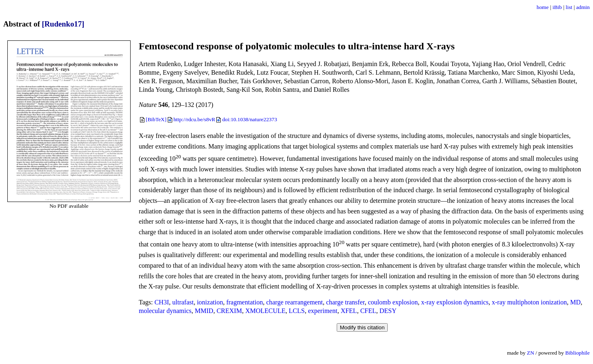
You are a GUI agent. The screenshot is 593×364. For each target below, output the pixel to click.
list (569, 7)
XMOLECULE (265, 311)
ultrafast (183, 302)
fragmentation (244, 302)
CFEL (368, 311)
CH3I (162, 302)
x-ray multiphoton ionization (529, 302)
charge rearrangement (294, 302)
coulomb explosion (393, 302)
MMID (204, 311)
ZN (531, 353)
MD (575, 302)
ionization (210, 302)
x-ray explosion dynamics (455, 302)
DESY (388, 311)
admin (583, 7)
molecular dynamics (165, 311)
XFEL (349, 311)
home (543, 7)
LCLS (297, 311)
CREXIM (229, 311)
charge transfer (345, 302)
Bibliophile (577, 353)
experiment (323, 311)
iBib (557, 7)
